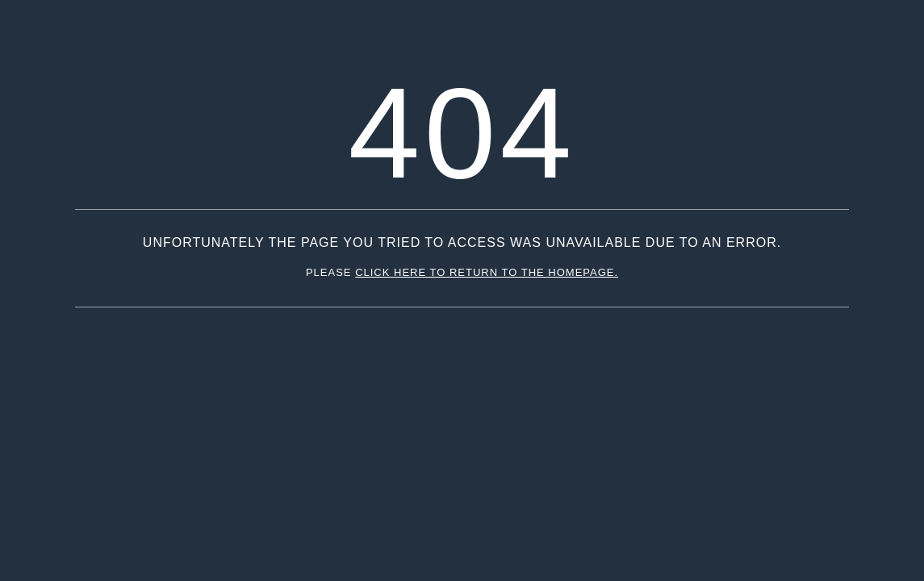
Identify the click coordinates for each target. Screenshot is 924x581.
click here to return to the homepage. (487, 272)
